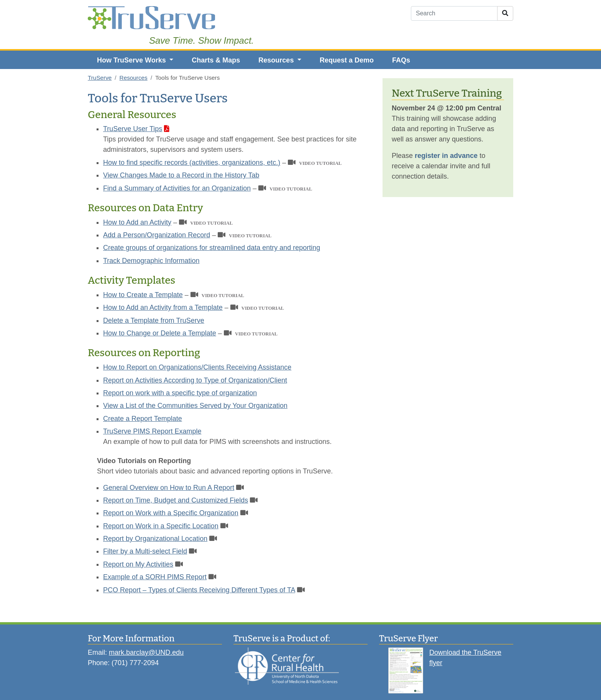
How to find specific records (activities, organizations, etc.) (192, 163)
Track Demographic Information (151, 261)
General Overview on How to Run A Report (169, 488)
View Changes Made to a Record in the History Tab (181, 175)
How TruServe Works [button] (132, 60)
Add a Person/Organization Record (157, 235)
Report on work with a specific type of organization (180, 393)
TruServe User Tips (133, 129)
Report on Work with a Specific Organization (171, 513)
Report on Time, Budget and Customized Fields (176, 500)
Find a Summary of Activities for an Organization (177, 188)
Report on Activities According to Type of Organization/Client (195, 380)
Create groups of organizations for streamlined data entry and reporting (212, 248)
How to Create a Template (143, 295)
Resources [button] (277, 60)
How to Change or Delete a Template (160, 333)
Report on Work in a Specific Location (161, 526)
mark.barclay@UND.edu (146, 652)
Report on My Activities (138, 564)
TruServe (100, 78)
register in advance (446, 156)
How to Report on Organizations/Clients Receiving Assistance (197, 367)
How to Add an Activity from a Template (163, 307)
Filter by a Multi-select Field (145, 551)
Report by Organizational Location (155, 539)
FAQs (401, 60)
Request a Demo (347, 60)
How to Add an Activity (137, 222)
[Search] (454, 13)
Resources (134, 78)
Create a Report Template (143, 419)
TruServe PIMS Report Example (152, 431)
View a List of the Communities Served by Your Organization (195, 406)
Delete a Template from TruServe (154, 320)
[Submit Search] (505, 13)
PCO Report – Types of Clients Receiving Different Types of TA (199, 590)
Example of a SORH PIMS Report (155, 577)
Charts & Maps (216, 60)
